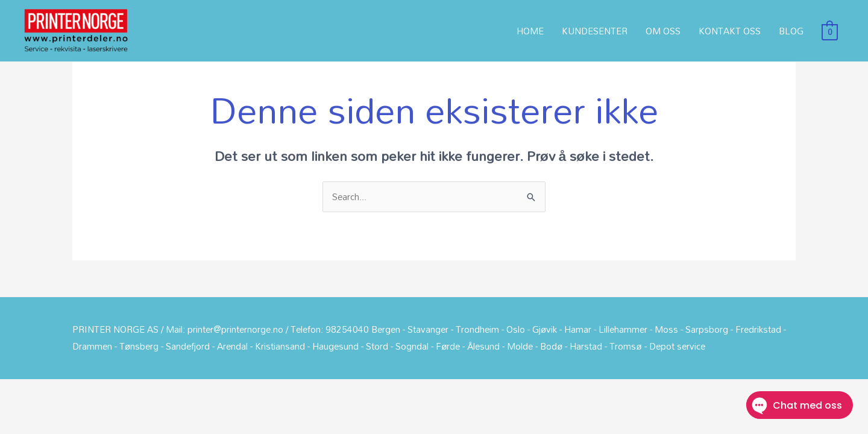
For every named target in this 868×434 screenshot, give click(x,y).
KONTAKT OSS (730, 31)
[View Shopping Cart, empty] (830, 31)
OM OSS (663, 31)
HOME (530, 31)
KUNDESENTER (595, 31)
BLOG (791, 31)
